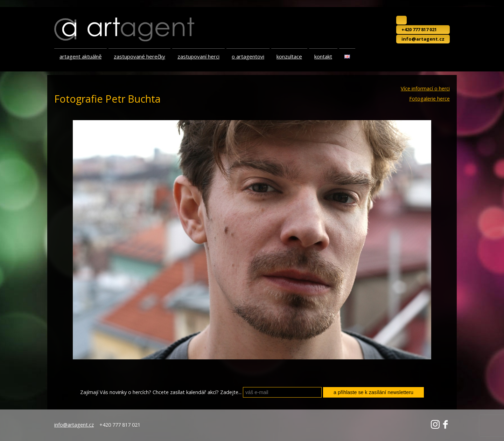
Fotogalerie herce (429, 99)
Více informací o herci (425, 89)
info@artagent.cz (423, 39)
